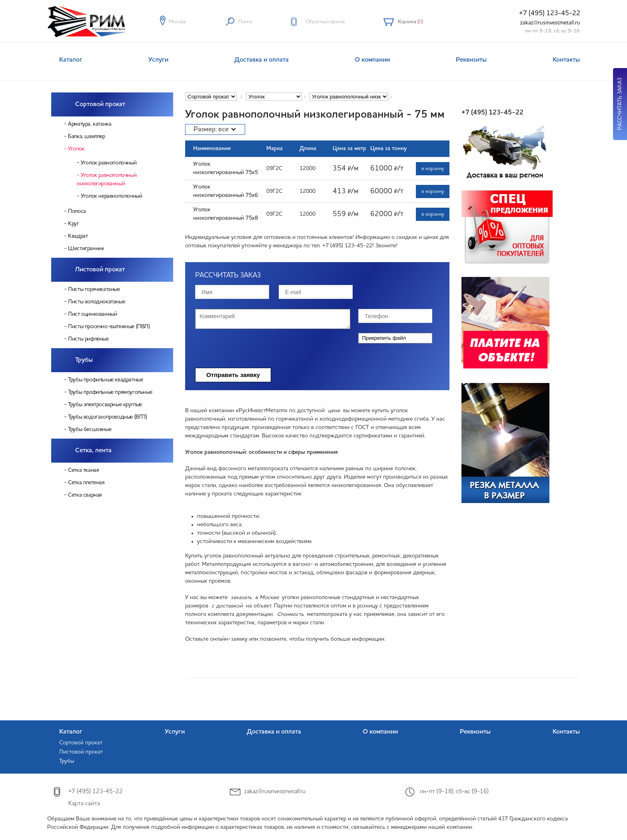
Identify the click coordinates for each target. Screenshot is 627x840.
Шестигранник (86, 249)
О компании (372, 60)
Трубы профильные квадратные (105, 380)
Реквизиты (471, 60)
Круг (73, 224)
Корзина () (410, 22)
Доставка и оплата (262, 60)
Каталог (71, 60)
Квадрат (78, 236)
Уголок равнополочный (109, 163)
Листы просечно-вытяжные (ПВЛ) (109, 327)
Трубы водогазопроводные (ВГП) (107, 417)
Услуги (158, 60)
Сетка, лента (93, 451)
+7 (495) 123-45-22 (550, 13)
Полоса (77, 211)
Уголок (76, 149)
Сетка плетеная (86, 483)
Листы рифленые (88, 339)
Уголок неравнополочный (111, 196)
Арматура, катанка (90, 124)
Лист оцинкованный (92, 314)
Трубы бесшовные (90, 429)
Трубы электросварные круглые (105, 405)
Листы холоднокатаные (96, 302)
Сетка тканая (83, 470)
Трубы (84, 360)
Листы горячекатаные (94, 289)
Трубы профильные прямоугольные (110, 392)
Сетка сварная (85, 495)
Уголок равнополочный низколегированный (107, 179)
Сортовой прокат (100, 104)
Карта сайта (84, 804)
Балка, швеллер (86, 136)
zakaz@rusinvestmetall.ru (550, 23)
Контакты (566, 60)
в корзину (433, 169)
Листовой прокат (100, 270)
